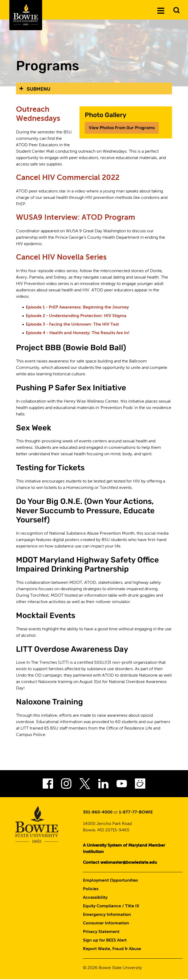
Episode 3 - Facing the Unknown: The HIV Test (72, 325)
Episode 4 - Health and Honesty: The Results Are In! (78, 334)
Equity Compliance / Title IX (111, 907)
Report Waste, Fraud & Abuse (112, 950)
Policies (91, 890)
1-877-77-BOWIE (136, 813)
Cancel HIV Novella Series (62, 258)
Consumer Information (106, 924)
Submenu (39, 89)
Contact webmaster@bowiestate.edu (120, 863)
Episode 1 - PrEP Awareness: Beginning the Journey (77, 308)
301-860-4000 (98, 813)
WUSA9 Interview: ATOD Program (77, 218)
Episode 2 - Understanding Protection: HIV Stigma (76, 317)
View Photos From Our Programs (122, 128)
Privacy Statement (101, 932)
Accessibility (95, 898)
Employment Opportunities (110, 881)
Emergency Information (107, 915)
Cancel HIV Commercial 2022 (69, 178)
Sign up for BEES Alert (105, 941)
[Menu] (161, 10)
